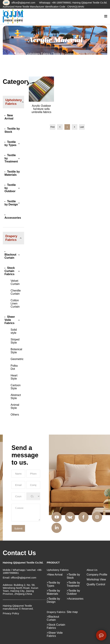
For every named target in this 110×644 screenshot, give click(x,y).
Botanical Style (16, 351)
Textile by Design (11, 203)
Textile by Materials (12, 173)
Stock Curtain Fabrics (10, 271)
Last (82, 127)
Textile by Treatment (11, 158)
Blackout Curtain (10, 255)
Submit (18, 528)
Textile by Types (10, 143)
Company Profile (97, 575)
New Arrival (9, 117)
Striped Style (15, 341)
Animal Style (15, 406)
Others (15, 415)
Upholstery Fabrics (38, 54)
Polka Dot (14, 367)
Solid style (14, 331)
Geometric (17, 359)
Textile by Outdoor (64, 54)
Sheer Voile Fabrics (10, 320)
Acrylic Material (86, 54)
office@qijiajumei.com (23, 3)
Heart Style (14, 377)
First (52, 127)
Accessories (13, 217)
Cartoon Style (16, 387)
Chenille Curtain (16, 292)
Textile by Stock (12, 130)
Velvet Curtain (15, 282)
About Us (92, 570)
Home (21, 54)
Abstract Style (16, 397)
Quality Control (96, 584)
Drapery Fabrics (56, 612)
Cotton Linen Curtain (15, 303)
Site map (72, 612)
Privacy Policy (11, 613)
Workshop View (96, 579)
